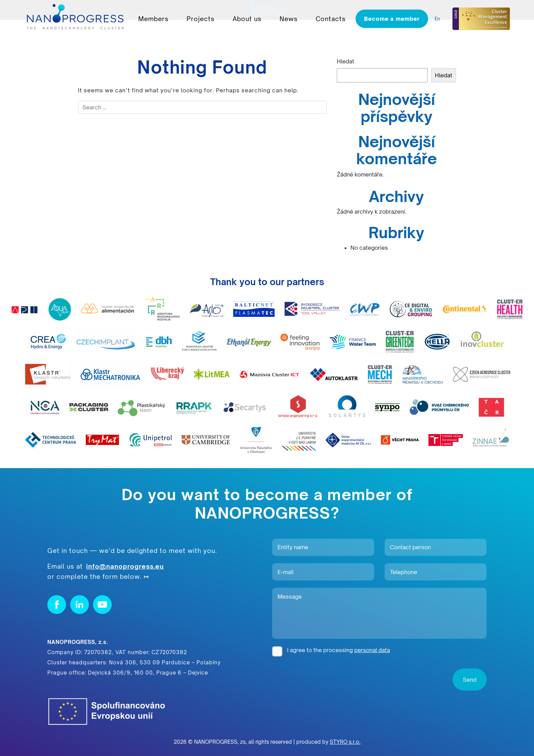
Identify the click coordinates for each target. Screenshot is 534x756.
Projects (201, 19)
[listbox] (439, 19)
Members (153, 19)
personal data (372, 650)
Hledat (345, 61)
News (289, 19)
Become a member (392, 19)
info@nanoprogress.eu (125, 566)
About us (247, 19)
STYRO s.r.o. (345, 742)
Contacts (331, 19)
